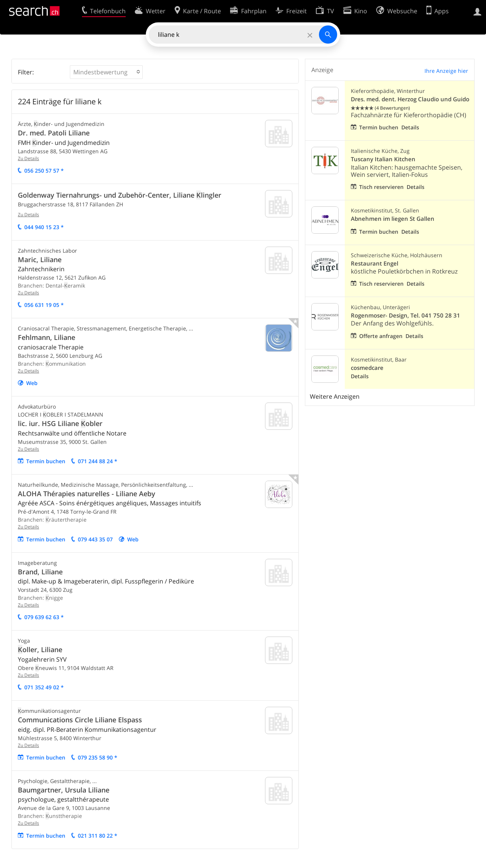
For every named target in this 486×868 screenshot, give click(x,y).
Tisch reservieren (381, 187)
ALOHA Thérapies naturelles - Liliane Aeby (87, 494)
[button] (106, 72)
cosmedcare (367, 368)
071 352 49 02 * (44, 687)
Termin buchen (46, 461)
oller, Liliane (40, 649)
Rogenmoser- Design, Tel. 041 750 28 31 (406, 315)
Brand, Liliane (40, 572)
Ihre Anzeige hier (446, 71)
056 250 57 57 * (44, 171)
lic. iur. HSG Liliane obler (60, 423)
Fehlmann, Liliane (47, 337)
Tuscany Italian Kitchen (383, 159)
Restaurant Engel (375, 263)
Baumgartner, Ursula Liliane (64, 790)
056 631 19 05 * (44, 305)
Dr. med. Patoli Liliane (54, 133)
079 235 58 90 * (98, 757)
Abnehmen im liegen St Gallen (393, 219)
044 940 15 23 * (44, 227)
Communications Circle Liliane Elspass (80, 720)
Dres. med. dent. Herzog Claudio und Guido (410, 99)
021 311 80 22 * (98, 836)
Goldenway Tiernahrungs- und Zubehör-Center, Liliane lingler (120, 195)
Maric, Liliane (40, 259)
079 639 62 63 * (44, 617)
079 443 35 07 (95, 539)
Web (32, 383)
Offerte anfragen (381, 336)
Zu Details (28, 158)
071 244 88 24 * (98, 461)
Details (410, 127)
